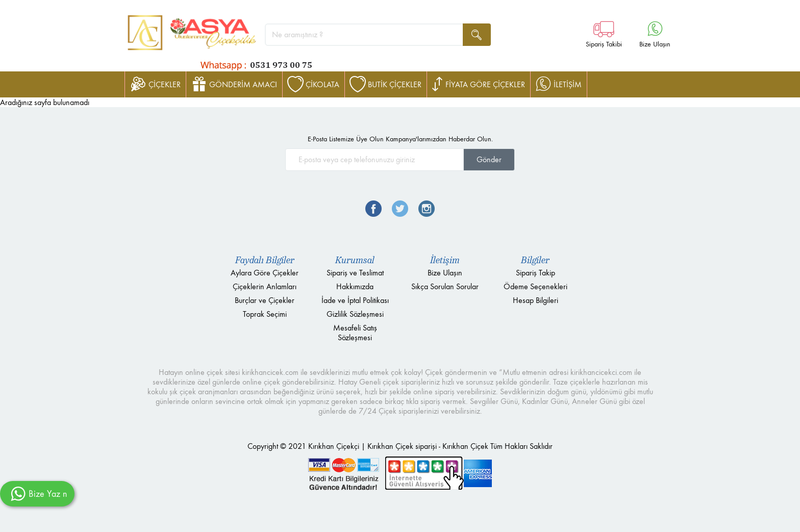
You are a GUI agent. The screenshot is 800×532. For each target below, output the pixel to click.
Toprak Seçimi (265, 314)
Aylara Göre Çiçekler (265, 273)
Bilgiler (535, 260)
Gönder (489, 159)
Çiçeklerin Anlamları (265, 286)
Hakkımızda (355, 286)
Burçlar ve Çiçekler (265, 300)
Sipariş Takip (535, 273)
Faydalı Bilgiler (265, 260)
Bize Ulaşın (445, 273)
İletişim (445, 260)
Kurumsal (355, 260)
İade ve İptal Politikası (355, 300)
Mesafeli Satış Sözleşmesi (355, 333)
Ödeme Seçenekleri (535, 286)
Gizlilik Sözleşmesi (355, 314)
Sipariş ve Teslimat (355, 273)
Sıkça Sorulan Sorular (445, 286)
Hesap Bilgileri (535, 300)
